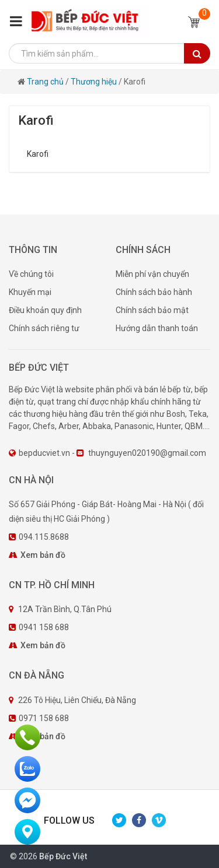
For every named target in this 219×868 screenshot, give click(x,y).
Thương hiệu (94, 82)
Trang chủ (46, 82)
